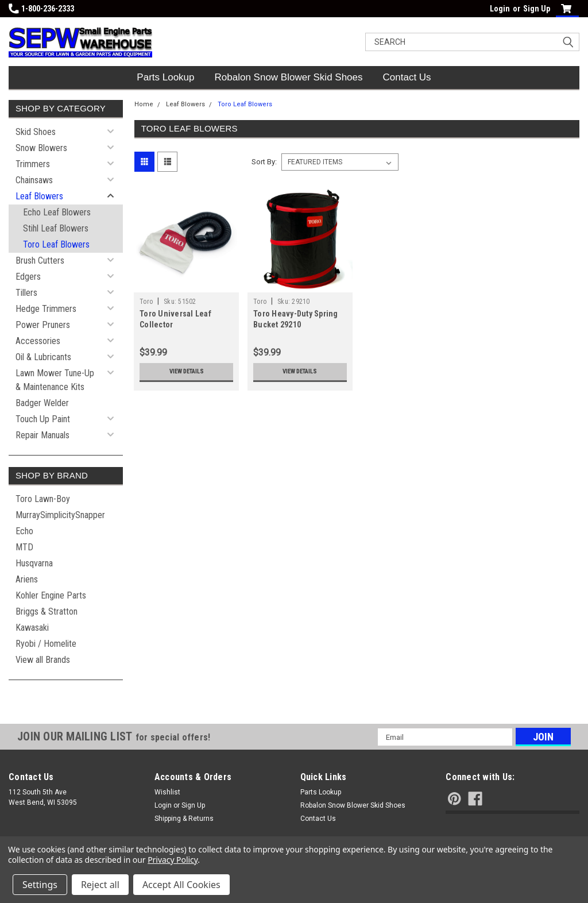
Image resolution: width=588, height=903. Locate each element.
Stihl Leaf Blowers (56, 228)
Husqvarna (34, 563)
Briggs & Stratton (47, 611)
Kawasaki (32, 628)
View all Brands (43, 660)
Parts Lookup (165, 77)
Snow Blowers (41, 148)
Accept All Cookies (181, 885)
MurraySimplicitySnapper (60, 515)
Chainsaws (34, 180)
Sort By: (264, 162)
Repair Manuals (42, 435)
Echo (24, 531)
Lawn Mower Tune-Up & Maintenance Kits (55, 380)
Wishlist (167, 792)
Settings (40, 885)
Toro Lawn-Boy (43, 499)
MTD (24, 547)
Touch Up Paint (43, 419)
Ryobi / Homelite (46, 644)
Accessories (38, 341)
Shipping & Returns (184, 819)
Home (144, 104)
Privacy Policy (173, 860)
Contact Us (407, 77)
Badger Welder (42, 403)
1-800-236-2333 (41, 9)
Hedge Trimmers (46, 309)
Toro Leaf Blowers (56, 244)
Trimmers (33, 164)
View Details (187, 372)
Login (500, 9)
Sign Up (537, 9)
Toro (146, 302)
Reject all (100, 885)
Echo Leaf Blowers (57, 212)
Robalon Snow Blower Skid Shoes (289, 77)
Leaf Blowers (39, 196)
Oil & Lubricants (43, 357)
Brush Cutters (40, 261)
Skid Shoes (36, 132)
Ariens (27, 579)
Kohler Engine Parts (51, 595)
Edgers (28, 277)
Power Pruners (43, 325)
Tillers (26, 293)
